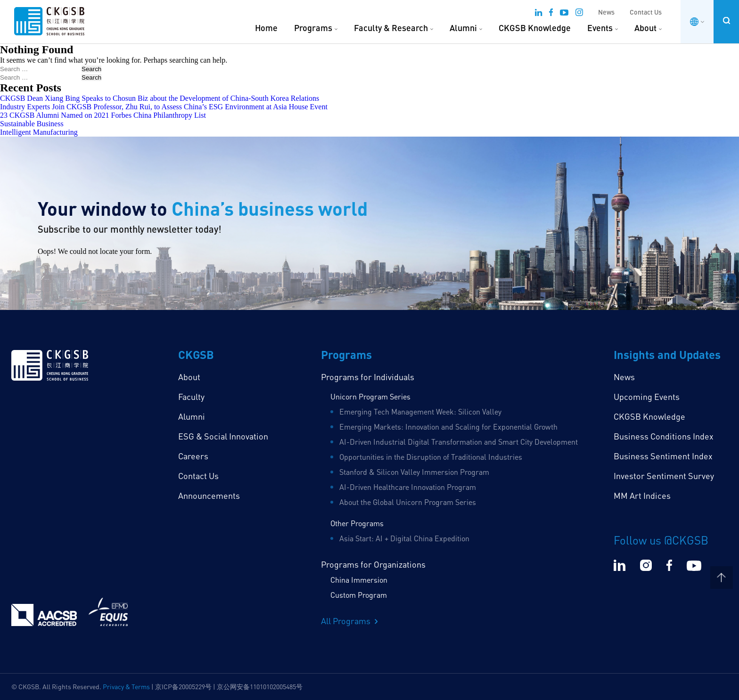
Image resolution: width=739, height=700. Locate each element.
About (645, 28)
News (606, 12)
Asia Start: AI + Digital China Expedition (404, 538)
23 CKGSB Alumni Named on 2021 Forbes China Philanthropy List (103, 115)
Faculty (191, 397)
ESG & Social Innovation (223, 436)
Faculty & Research (391, 28)
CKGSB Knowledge (535, 28)
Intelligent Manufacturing (39, 132)
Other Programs (357, 523)
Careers (193, 456)
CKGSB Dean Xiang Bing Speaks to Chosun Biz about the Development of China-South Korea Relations (160, 98)
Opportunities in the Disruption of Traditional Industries (431, 457)
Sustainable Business (32, 124)
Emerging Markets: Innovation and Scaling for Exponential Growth (448, 427)
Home (266, 28)
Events (600, 28)
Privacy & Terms (126, 687)
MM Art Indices (642, 496)
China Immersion (359, 580)
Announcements (209, 496)
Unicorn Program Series (370, 397)
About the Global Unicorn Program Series (408, 502)
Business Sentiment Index (663, 456)
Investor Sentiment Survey (664, 476)
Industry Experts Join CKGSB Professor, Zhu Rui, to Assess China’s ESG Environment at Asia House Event (164, 107)
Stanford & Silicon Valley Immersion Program (414, 472)
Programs (313, 28)
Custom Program (359, 595)
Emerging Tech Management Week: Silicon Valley (420, 412)
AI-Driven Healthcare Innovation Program (408, 487)
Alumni (463, 28)
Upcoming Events (647, 397)
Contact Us (646, 12)
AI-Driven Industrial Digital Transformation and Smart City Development (459, 442)
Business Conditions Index (664, 436)
